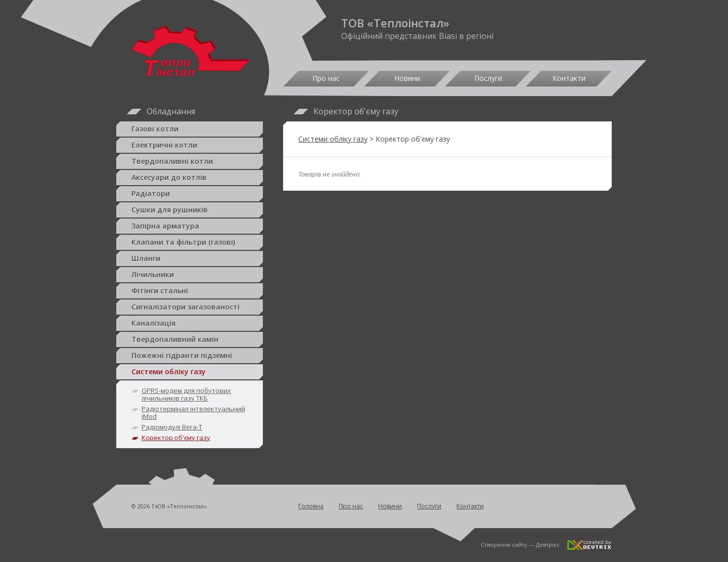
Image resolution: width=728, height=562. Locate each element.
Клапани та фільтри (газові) (190, 242)
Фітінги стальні (190, 291)
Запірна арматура (190, 226)
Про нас (326, 78)
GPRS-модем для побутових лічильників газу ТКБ (186, 394)
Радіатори (190, 194)
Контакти (569, 78)
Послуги (488, 78)
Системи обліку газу (190, 372)
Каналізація (190, 323)
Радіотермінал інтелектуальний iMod (193, 413)
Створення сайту (504, 545)
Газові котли (190, 129)
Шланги (190, 258)
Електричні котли (190, 145)
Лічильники (190, 275)
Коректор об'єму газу (176, 438)
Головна (311, 506)
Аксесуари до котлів (190, 178)
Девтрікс (548, 545)
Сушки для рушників (190, 210)
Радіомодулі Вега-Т (172, 427)
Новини (407, 78)
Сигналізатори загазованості (190, 307)
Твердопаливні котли (190, 161)
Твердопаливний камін (190, 339)
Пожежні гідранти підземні (190, 356)
